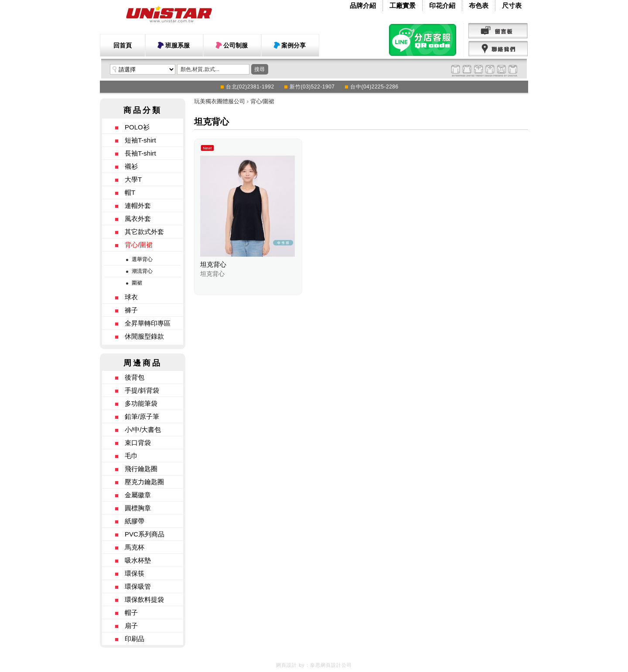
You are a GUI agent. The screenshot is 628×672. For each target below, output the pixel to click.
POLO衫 (137, 127)
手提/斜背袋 (142, 390)
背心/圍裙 (139, 245)
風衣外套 (138, 219)
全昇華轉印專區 (148, 323)
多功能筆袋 (141, 403)
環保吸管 (138, 586)
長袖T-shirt (140, 153)
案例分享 (294, 45)
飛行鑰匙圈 (141, 469)
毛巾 (131, 456)
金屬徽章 (138, 495)
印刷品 (135, 639)
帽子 (131, 613)
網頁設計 (287, 665)
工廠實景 (403, 5)
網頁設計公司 (336, 665)
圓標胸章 (138, 508)
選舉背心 (142, 259)
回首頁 (123, 45)
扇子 (131, 626)
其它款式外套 (144, 232)
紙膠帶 (135, 521)
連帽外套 (138, 205)
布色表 (479, 5)
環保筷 (135, 573)
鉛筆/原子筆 (142, 416)
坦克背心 (213, 264)
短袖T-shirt (140, 140)
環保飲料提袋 (144, 599)
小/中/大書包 (143, 429)
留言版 (498, 31)
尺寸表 (512, 5)
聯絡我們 (498, 49)
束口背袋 (138, 443)
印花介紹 (442, 5)
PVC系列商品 (145, 534)
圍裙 (137, 283)
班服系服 (177, 45)
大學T (133, 179)
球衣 (131, 297)
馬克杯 (135, 547)
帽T (130, 192)
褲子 (131, 310)
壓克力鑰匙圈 (144, 482)
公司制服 (235, 45)
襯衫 (131, 166)
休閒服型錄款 (144, 336)
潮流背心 (142, 271)
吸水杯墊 (138, 560)
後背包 (135, 377)
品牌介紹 (363, 5)
